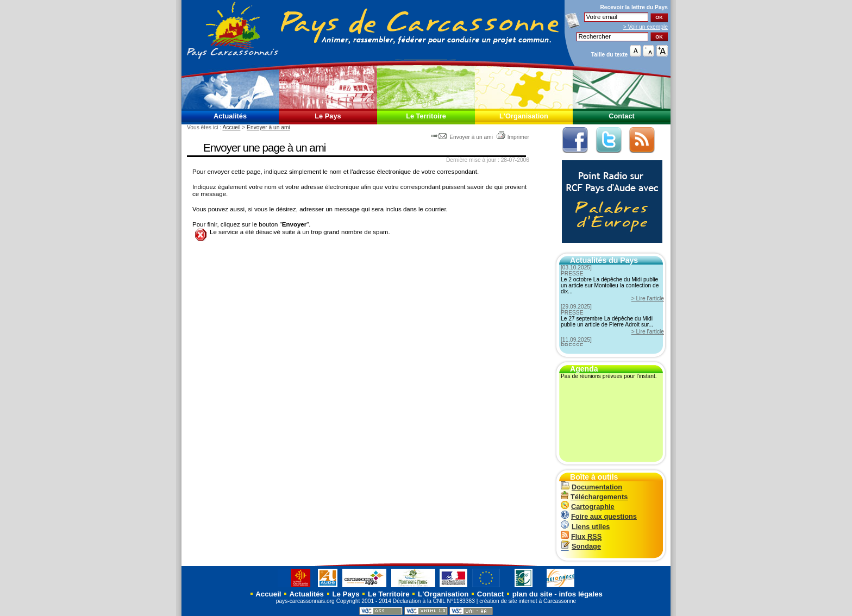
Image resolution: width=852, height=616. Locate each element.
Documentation (591, 487)
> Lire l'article (648, 298)
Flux (581, 536)
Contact (622, 116)
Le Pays (328, 116)
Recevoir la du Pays (634, 7)
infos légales (581, 594)
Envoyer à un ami (268, 127)
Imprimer (513, 137)
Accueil (231, 127)
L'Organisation (524, 116)
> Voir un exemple (646, 27)
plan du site (532, 594)
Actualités (230, 116)
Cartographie (588, 507)
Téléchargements (594, 497)
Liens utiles (585, 527)
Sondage (581, 546)
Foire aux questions (599, 516)
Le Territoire (426, 116)
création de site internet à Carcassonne (528, 601)
